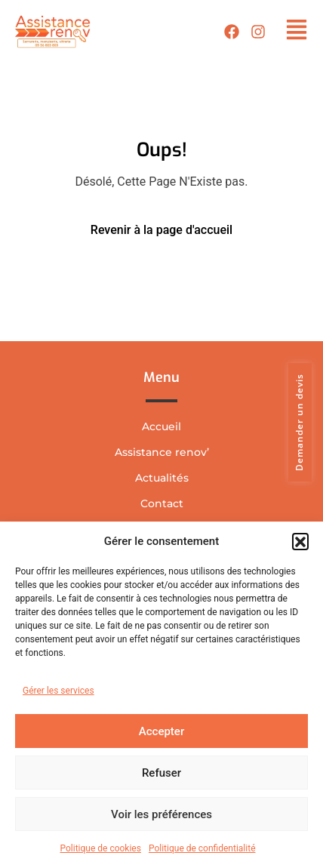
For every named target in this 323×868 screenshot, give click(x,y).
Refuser (161, 773)
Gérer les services (58, 691)
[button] (300, 541)
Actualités (162, 478)
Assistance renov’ (162, 452)
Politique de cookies (101, 848)
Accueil (161, 426)
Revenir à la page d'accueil (161, 230)
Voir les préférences (161, 814)
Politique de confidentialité (202, 848)
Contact (162, 503)
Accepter (161, 731)
